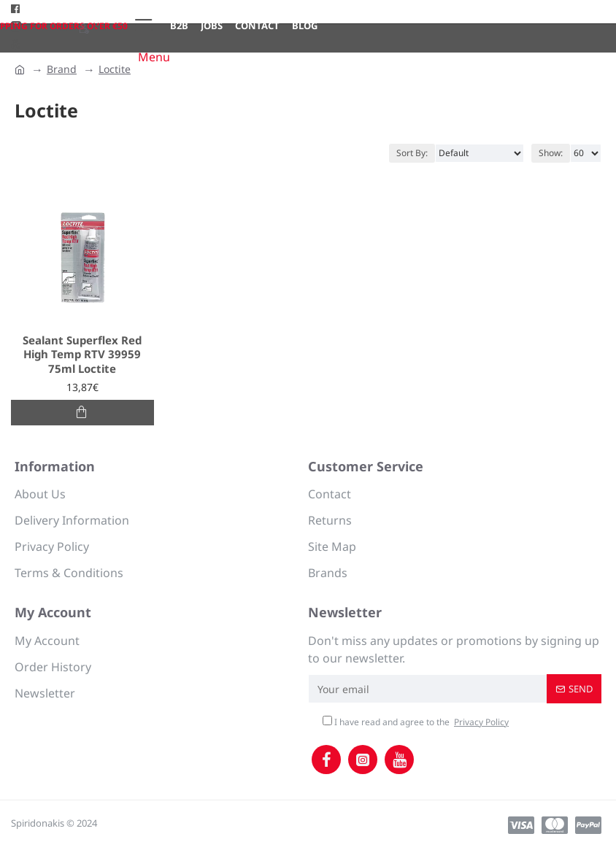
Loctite (115, 69)
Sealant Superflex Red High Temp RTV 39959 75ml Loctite (82, 355)
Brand (62, 69)
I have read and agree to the (417, 722)
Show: (551, 153)
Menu (154, 57)
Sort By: (412, 153)
